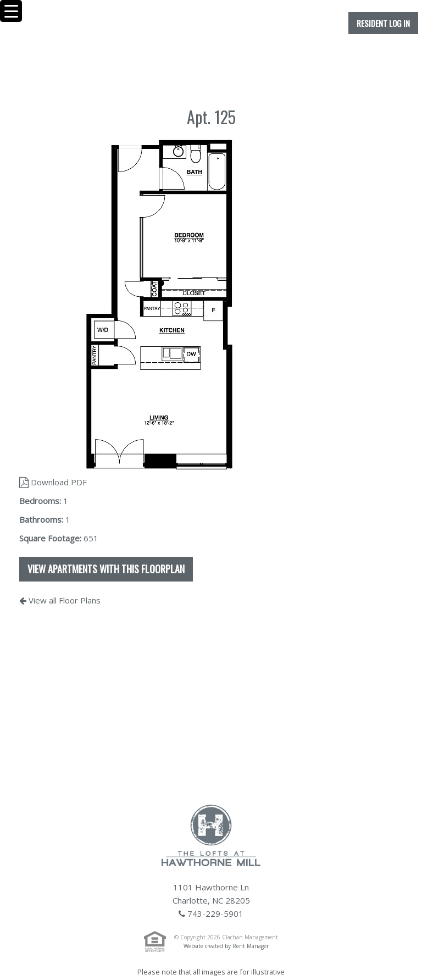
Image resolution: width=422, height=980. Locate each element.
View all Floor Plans (60, 600)
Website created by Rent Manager (226, 946)
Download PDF (53, 482)
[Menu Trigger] (11, 11)
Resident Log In (383, 23)
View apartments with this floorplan (106, 569)
